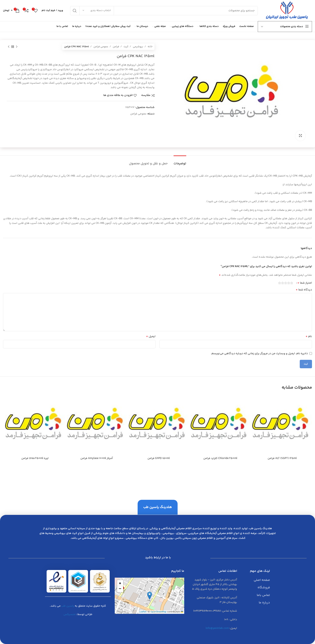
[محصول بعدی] (9, 47)
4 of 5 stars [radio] (283, 283)
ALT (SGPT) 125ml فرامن (282, 458)
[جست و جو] (164, 11)
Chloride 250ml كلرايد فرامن (220, 458)
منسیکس (69, 614)
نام (309, 336)
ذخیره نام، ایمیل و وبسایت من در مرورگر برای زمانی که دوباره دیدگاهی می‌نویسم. (259, 354)
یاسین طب (68, 606)
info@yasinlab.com (217, 628)
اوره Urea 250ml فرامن (35, 458)
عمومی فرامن (101, 47)
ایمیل (151, 336)
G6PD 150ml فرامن (159, 458)
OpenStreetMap (159, 612)
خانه (150, 47)
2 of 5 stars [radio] (289, 283)
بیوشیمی (138, 47)
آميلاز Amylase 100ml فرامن (97, 458)
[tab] (180, 162)
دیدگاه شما (304, 290)
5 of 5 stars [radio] (280, 283)
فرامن (116, 47)
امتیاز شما (305, 283)
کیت (126, 47)
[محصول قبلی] (17, 47)
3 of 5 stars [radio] (286, 283)
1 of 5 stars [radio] (292, 283)
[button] (150, 596)
